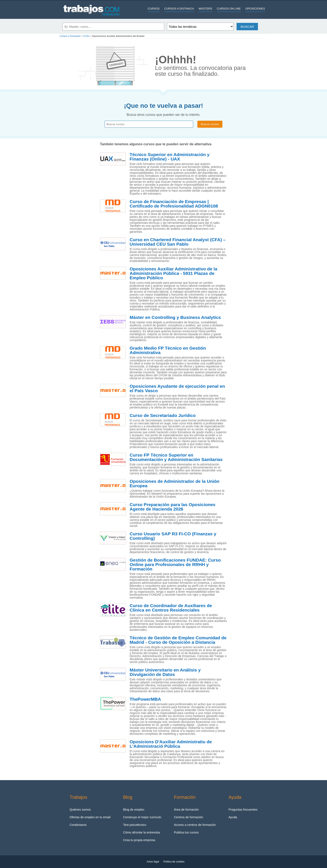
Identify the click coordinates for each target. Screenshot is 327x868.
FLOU (86, 36)
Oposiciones (255, 9)
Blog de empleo (134, 810)
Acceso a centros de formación (195, 825)
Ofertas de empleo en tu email (90, 817)
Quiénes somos (80, 810)
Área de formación (186, 810)
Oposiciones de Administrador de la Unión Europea (175, 484)
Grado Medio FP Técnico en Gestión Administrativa (168, 350)
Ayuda (233, 817)
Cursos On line (229, 9)
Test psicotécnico (135, 825)
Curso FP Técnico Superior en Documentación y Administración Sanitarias (176, 457)
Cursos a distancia (179, 9)
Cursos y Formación (70, 36)
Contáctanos (78, 825)
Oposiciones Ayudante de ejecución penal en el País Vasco (177, 388)
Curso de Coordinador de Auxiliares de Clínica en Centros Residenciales (171, 608)
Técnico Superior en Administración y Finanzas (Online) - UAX (170, 157)
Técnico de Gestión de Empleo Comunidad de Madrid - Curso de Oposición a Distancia (178, 640)
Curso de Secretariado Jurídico (163, 415)
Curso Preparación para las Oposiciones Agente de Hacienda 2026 (173, 507)
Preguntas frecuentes (243, 810)
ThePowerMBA (145, 699)
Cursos (154, 9)
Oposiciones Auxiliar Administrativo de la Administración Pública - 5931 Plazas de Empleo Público (173, 273)
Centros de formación (188, 817)
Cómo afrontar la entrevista (141, 832)
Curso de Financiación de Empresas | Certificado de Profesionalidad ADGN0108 (174, 204)
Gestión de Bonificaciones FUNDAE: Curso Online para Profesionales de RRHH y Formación (175, 565)
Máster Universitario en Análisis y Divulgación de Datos (165, 672)
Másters (205, 9)
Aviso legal (153, 862)
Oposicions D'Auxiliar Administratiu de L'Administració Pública (171, 744)
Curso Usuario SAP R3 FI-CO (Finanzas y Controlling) (173, 536)
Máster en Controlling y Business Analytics (175, 317)
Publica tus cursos (186, 832)
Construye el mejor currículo (142, 817)
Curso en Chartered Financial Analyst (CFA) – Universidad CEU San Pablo (178, 242)
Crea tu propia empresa (139, 840)
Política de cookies (174, 862)
